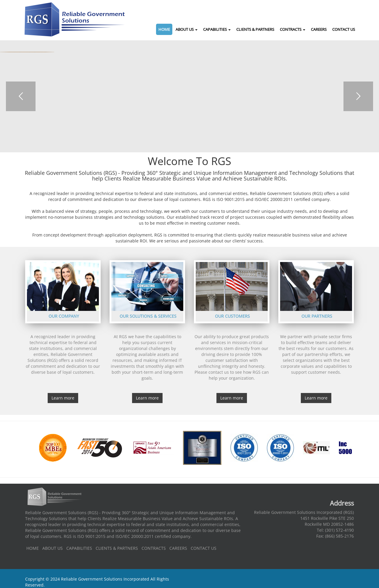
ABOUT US (187, 29)
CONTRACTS (293, 29)
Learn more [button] (63, 398)
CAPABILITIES (217, 29)
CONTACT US (344, 29)
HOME (164, 29)
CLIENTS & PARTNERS (255, 29)
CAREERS (319, 29)
